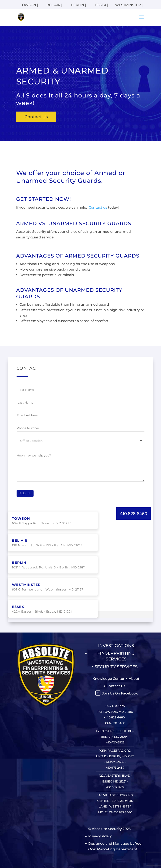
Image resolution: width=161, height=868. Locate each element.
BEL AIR (20, 540)
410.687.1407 (115, 787)
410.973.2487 (115, 767)
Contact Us (36, 117)
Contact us (97, 207)
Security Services (116, 666)
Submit (25, 493)
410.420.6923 (115, 742)
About (134, 678)
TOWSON (21, 518)
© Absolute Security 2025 (109, 828)
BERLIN (19, 562)
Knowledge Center (108, 678)
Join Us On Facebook (120, 693)
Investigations (116, 645)
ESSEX (18, 606)
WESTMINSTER (26, 584)
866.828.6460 (115, 723)
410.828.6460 (134, 513)
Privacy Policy (100, 836)
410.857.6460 (123, 812)
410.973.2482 (115, 761)
